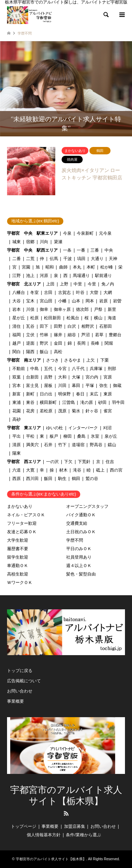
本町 (91, 267)
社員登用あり (79, 557)
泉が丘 (111, 436)
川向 (44, 242)
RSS (66, 813)
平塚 (90, 386)
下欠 (68, 462)
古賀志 (64, 293)
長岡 (81, 343)
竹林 (44, 335)
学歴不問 (75, 540)
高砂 (17, 419)
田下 (44, 326)
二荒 (30, 259)
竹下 (62, 445)
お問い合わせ (20, 691)
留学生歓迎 (18, 557)
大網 (108, 293)
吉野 (48, 377)
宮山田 (46, 301)
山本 (76, 301)
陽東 (17, 453)
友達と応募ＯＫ (22, 532)
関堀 (109, 343)
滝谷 (77, 470)
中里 (78, 284)
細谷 (72, 335)
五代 (48, 369)
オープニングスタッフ (87, 506)
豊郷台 (115, 335)
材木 (63, 470)
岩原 (103, 301)
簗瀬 (58, 242)
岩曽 (117, 301)
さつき (52, 360)
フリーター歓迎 (22, 523)
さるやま (73, 360)
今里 (92, 284)
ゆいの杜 (55, 428)
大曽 (94, 293)
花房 (30, 411)
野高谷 (96, 445)
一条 (67, 250)
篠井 (58, 335)
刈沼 (107, 428)
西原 (17, 479)
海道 (112, 318)
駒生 (62, 479)
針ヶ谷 (92, 411)
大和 (62, 377)
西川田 (32, 479)
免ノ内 (108, 284)
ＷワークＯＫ (20, 583)
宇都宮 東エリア (24, 428)
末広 (94, 394)
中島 (34, 369)
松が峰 (107, 267)
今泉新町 (85, 233)
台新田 (32, 377)
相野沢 (88, 326)
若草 (99, 335)
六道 (17, 470)
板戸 (54, 436)
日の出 (46, 394)
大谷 (17, 301)
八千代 (78, 369)
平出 (17, 436)
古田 (48, 293)
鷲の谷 (92, 479)
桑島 (81, 436)
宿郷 (30, 242)
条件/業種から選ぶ (83, 835)
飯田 (48, 479)
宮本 (17, 386)
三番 (95, 250)
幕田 (76, 386)
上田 (50, 284)
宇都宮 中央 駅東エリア (32, 233)
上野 (64, 284)
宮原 (108, 377)
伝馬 (54, 259)
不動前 (19, 369)
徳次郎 (82, 309)
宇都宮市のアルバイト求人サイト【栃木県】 (66, 795)
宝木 (30, 301)
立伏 (30, 335)
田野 (58, 326)
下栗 (105, 360)
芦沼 (86, 335)
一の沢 (52, 462)
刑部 (112, 369)
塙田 (81, 259)
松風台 (73, 318)
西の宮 (116, 470)
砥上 (100, 470)
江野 (17, 276)
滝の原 (87, 402)
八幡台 (19, 293)
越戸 (17, 343)
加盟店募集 (75, 826)
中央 (109, 250)
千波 (68, 259)
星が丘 (19, 318)
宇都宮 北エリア (24, 284)
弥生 (103, 386)
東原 (108, 394)
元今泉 (105, 233)
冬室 (34, 293)
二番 (17, 259)
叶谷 (80, 293)
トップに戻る (20, 671)
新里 (112, 309)
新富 (17, 394)
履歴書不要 (18, 549)
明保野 (64, 394)
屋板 (48, 386)
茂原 (62, 411)
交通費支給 (77, 523)
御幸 (44, 309)
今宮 (62, 369)
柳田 (68, 436)
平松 (30, 436)
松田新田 (52, 318)
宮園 (26, 267)
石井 (48, 445)
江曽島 (69, 402)
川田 (62, 386)
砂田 (102, 402)
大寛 (30, 470)
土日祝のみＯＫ (81, 532)
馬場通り (81, 276)
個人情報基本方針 (44, 835)
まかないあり (20, 506)
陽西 (30, 352)
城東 (17, 242)
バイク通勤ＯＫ (81, 515)
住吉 (110, 462)
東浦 (17, 402)
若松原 (46, 411)
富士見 (32, 386)
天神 (113, 259)
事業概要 (15, 701)
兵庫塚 (96, 369)
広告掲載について (24, 681)
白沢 (72, 326)
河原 (44, 276)
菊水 (76, 411)
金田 (58, 343)
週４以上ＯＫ (79, 566)
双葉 (17, 377)
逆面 (30, 343)
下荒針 (84, 462)
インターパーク (83, 428)
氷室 (95, 436)
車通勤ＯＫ (18, 566)
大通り (97, 259)
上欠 (90, 360)
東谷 (30, 402)
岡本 (90, 301)
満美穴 (32, 445)
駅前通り (103, 276)
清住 (17, 326)
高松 (58, 352)
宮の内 (92, 377)
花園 (17, 411)
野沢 (44, 343)
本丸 (77, 267)
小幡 (62, 301)
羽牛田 (118, 402)
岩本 (17, 309)
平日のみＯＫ (79, 549)
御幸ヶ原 (62, 309)
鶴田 (76, 479)
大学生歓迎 (18, 540)
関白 (17, 352)
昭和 (50, 267)
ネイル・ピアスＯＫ (26, 515)
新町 (30, 394)
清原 (17, 445)
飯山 (44, 352)
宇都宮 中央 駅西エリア (32, 250)
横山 (98, 318)
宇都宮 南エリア (24, 360)
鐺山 (112, 445)
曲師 (63, 267)
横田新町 (48, 402)
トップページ (24, 826)
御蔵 (117, 386)
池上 (30, 276)
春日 (80, 394)
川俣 (30, 309)
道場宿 (78, 445)
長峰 (95, 343)
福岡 (17, 335)
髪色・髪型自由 (81, 574)
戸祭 (98, 309)
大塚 (76, 377)
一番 (81, 250)
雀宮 (108, 411)
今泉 (67, 233)
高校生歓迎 (18, 574)
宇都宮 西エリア (24, 462)
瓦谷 (30, 326)
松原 (34, 318)
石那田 (106, 326)
